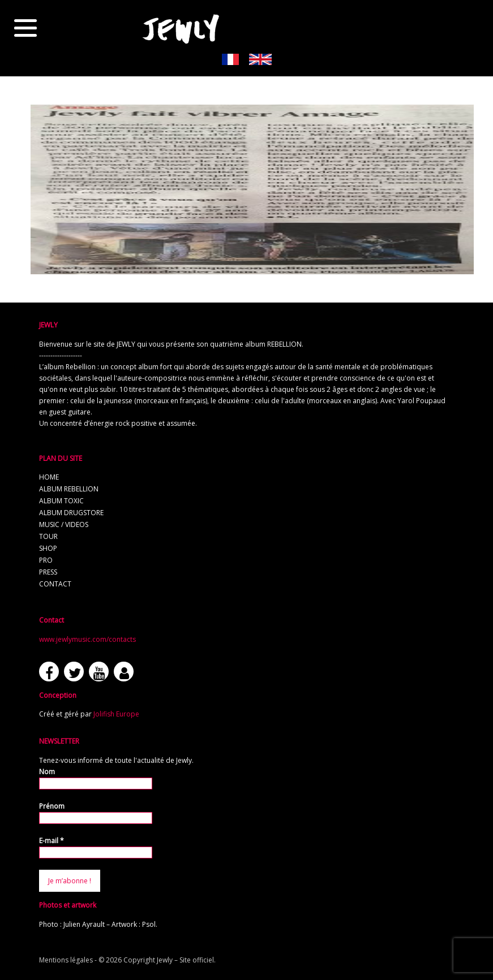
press (48, 572)
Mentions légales (66, 960)
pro (46, 560)
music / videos (64, 524)
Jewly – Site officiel (185, 960)
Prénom (52, 806)
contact (55, 584)
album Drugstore (71, 513)
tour (48, 536)
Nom (47, 772)
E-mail (52, 841)
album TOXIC (61, 501)
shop (48, 548)
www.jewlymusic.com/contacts (87, 639)
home (49, 477)
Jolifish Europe (116, 714)
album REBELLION (69, 489)
